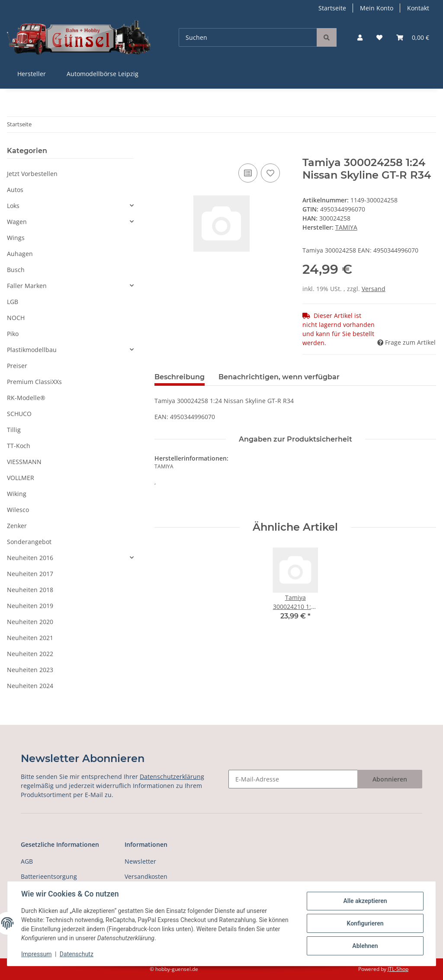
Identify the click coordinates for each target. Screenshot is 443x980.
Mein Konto (377, 8)
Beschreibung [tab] (180, 377)
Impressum (36, 954)
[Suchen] (248, 37)
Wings (16, 238)
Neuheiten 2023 (30, 670)
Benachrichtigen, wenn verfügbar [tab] (279, 377)
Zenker (17, 526)
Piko (13, 334)
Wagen (17, 222)
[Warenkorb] (413, 37)
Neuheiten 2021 (30, 638)
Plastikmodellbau (32, 350)
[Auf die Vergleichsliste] (248, 173)
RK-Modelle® (26, 398)
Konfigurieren (365, 923)
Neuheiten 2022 (30, 654)
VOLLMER (21, 478)
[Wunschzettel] (379, 37)
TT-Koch (19, 446)
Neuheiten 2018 (30, 590)
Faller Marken (27, 286)
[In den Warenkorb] (161, 152)
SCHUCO (19, 414)
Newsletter (140, 861)
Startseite (332, 8)
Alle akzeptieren (365, 901)
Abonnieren (390, 779)
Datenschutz (77, 954)
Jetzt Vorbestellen (32, 174)
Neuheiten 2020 (30, 622)
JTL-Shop (398, 969)
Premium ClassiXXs (34, 382)
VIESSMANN (24, 462)
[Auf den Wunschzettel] (270, 173)
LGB (13, 302)
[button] (360, 37)
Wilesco (18, 510)
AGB (27, 861)
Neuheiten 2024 (30, 686)
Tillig (14, 430)
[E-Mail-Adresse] (293, 779)
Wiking (17, 494)
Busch (16, 270)
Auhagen (20, 254)
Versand (374, 289)
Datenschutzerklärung (172, 777)
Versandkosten (146, 876)
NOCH (16, 318)
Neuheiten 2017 (30, 574)
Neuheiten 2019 (30, 606)
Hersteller (32, 74)
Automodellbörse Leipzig (103, 74)
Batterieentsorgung (49, 876)
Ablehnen (365, 946)
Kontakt (418, 8)
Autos (15, 190)
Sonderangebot (29, 542)
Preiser (17, 366)
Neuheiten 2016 (30, 558)
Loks (13, 206)
